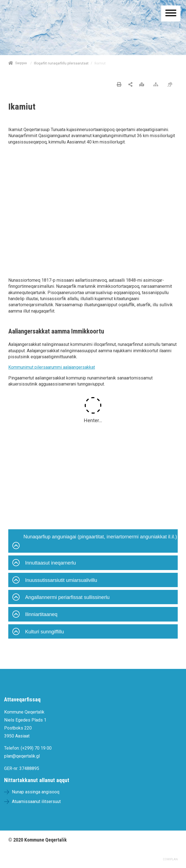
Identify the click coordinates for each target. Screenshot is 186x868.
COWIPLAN (170, 859)
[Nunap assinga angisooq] (143, 85)
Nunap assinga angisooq (36, 792)
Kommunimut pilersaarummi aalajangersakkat (52, 367)
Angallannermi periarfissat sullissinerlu (61, 598)
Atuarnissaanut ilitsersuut (36, 801)
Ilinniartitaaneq (35, 615)
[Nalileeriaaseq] (157, 85)
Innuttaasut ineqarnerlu (44, 563)
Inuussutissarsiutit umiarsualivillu (55, 581)
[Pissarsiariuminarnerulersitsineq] (171, 85)
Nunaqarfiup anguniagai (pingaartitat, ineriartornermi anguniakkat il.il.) (95, 543)
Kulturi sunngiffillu (38, 632)
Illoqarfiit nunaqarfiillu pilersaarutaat (61, 63)
